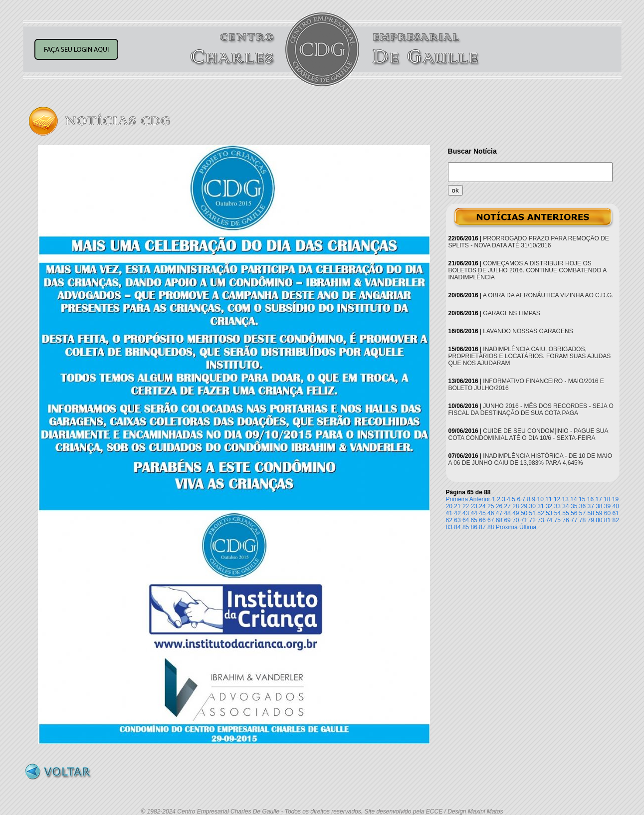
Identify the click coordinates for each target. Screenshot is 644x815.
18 (607, 499)
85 (466, 527)
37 (590, 506)
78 (582, 520)
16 (590, 499)
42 (457, 513)
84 (457, 527)
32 (549, 506)
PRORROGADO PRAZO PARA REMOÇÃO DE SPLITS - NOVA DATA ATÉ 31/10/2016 (529, 242)
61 (616, 513)
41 (449, 513)
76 (565, 520)
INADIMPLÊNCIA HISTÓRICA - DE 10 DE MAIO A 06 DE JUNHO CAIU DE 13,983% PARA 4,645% (531, 459)
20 (449, 506)
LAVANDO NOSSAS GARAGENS (528, 331)
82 (616, 520)
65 (474, 520)
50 (524, 513)
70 (516, 520)
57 (582, 513)
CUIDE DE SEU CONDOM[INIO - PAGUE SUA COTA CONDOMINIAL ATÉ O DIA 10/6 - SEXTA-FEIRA (528, 434)
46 (491, 513)
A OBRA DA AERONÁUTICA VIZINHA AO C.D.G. (548, 295)
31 (540, 506)
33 (557, 506)
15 (582, 499)
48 (507, 513)
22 (466, 506)
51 (533, 513)
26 (499, 506)
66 (482, 520)
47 (499, 513)
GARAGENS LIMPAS (511, 313)
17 (598, 499)
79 (590, 520)
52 (540, 513)
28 (516, 506)
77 (574, 520)
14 (573, 499)
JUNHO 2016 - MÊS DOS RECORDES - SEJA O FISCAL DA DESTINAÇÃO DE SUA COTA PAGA (531, 409)
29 (524, 506)
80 (599, 520)
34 (565, 506)
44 (474, 513)
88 (491, 527)
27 (507, 506)
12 (557, 499)
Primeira (457, 499)
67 (491, 520)
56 (574, 513)
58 (590, 513)
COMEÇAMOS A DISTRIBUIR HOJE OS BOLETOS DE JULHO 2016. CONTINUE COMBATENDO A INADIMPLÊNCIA (528, 270)
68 (499, 520)
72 (533, 520)
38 (599, 506)
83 (449, 527)
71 (524, 520)
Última (528, 527)
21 (457, 506)
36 (582, 506)
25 (491, 506)
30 (533, 506)
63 (457, 520)
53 (549, 513)
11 (548, 499)
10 (540, 499)
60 (607, 513)
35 (574, 506)
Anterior (480, 499)
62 (449, 520)
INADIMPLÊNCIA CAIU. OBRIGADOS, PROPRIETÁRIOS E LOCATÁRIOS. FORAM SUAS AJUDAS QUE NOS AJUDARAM (530, 356)
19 (615, 499)
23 (474, 506)
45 (482, 513)
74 (549, 520)
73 (540, 520)
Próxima (507, 527)
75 (557, 520)
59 (599, 513)
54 (557, 513)
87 (482, 527)
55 (565, 513)
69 (507, 520)
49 (516, 513)
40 (616, 506)
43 (466, 513)
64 (466, 520)
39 (607, 506)
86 (474, 527)
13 (565, 499)
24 (482, 506)
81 (607, 520)
